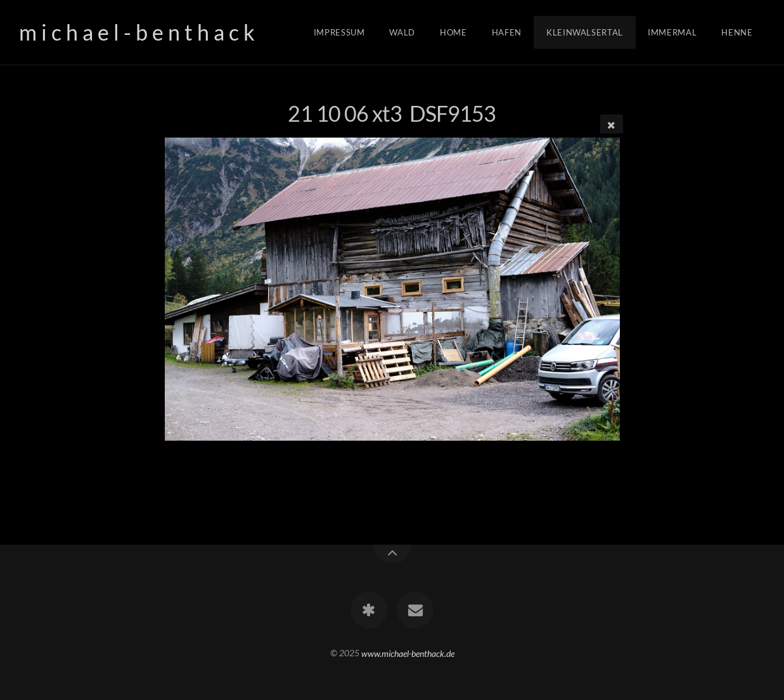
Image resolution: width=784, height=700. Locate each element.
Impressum (339, 32)
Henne (737, 32)
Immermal (672, 32)
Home (453, 32)
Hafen (507, 32)
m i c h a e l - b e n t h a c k (137, 32)
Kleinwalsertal (585, 32)
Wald (402, 32)
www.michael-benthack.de (408, 653)
